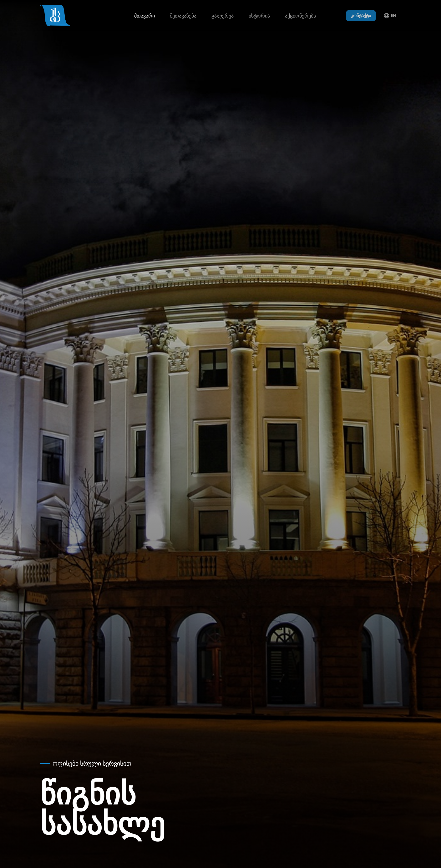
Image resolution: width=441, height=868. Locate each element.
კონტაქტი (361, 15)
